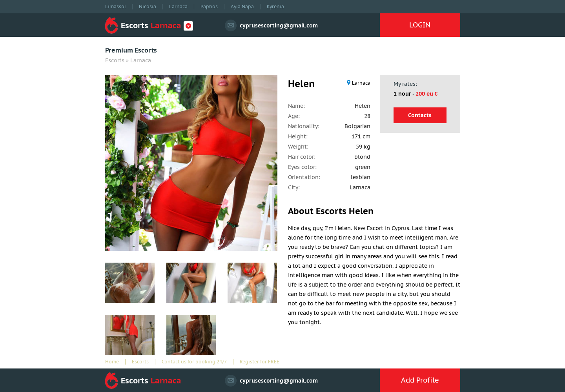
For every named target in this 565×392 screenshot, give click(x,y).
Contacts (420, 115)
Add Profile (420, 380)
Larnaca (178, 7)
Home (112, 362)
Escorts (115, 60)
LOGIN (420, 25)
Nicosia (148, 7)
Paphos (209, 7)
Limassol (116, 7)
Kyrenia (275, 7)
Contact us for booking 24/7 (194, 362)
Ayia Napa (242, 7)
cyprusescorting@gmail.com (279, 25)
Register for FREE (260, 362)
